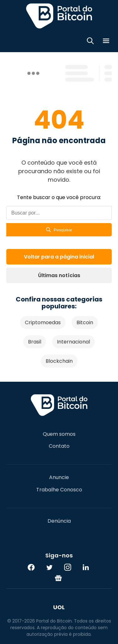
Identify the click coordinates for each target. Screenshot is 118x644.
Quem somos (59, 434)
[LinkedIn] (86, 567)
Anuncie (59, 477)
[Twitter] (49, 567)
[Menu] (106, 42)
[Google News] (59, 578)
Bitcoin (85, 322)
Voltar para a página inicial (59, 257)
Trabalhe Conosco (59, 490)
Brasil (35, 342)
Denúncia (59, 521)
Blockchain (59, 361)
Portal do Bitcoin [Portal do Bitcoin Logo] (59, 16)
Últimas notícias (59, 275)
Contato (59, 446)
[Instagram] (68, 567)
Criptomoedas (43, 322)
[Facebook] (31, 567)
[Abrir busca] (90, 42)
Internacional (73, 342)
